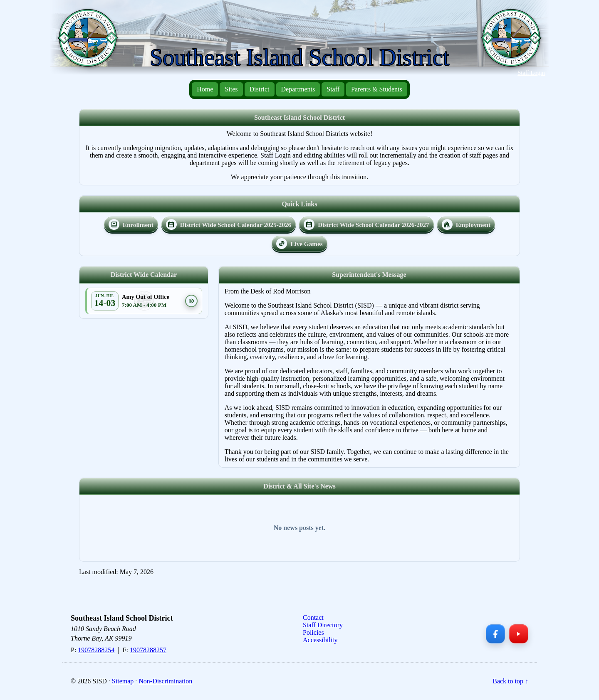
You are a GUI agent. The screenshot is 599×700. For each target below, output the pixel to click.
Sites (231, 89)
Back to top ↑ (510, 681)
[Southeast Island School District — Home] (91, 42)
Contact (313, 617)
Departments (298, 89)
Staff (333, 89)
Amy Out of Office (146, 297)
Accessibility (320, 640)
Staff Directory (323, 625)
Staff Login (531, 73)
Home (205, 89)
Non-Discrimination (165, 681)
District (260, 89)
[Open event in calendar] (105, 301)
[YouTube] (519, 634)
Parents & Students (377, 89)
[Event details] (191, 301)
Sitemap (123, 681)
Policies (313, 632)
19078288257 (148, 650)
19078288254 (96, 650)
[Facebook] (495, 634)
